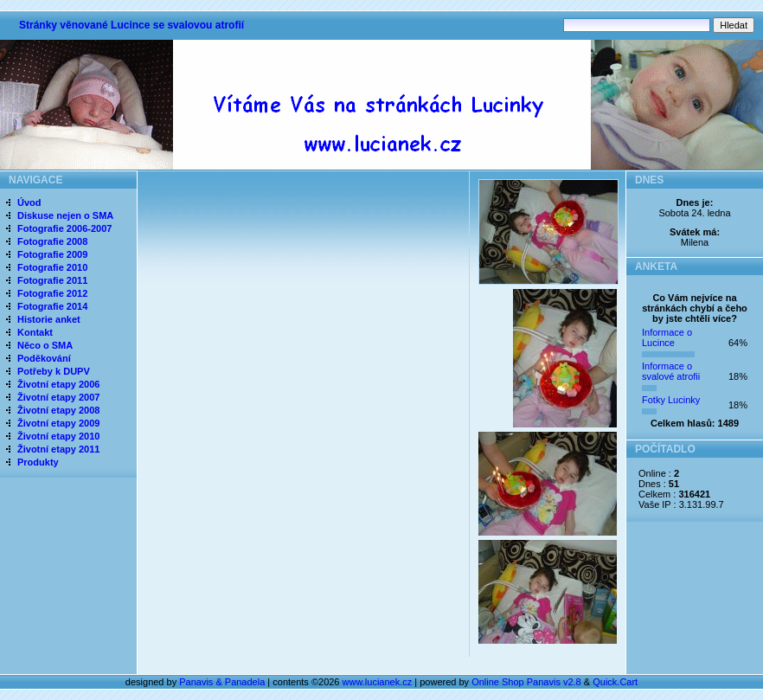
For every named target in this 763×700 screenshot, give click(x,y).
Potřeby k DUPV (54, 371)
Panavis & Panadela (223, 682)
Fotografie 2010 (52, 267)
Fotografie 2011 (52, 280)
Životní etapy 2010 (58, 436)
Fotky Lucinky (671, 400)
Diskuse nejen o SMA (65, 215)
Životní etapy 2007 (58, 397)
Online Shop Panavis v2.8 (526, 682)
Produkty (38, 462)
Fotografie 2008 (52, 241)
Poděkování (44, 358)
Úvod (29, 202)
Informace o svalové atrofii (671, 371)
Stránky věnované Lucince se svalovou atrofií (131, 25)
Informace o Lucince (667, 337)
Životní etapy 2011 (58, 449)
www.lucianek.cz (378, 682)
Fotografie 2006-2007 (64, 228)
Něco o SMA (45, 345)
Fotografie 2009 (52, 254)
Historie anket (49, 319)
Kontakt (35, 332)
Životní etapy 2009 (58, 423)
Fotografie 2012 (52, 293)
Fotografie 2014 (52, 306)
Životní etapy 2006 (58, 384)
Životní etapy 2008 (58, 410)
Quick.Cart (615, 682)
